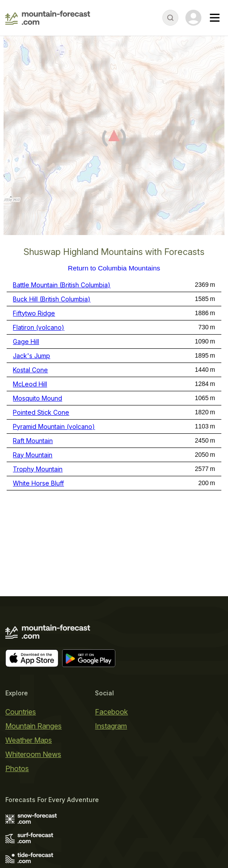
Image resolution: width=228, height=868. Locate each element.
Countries (21, 712)
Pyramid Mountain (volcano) (54, 426)
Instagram (111, 726)
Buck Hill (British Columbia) (52, 299)
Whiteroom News (33, 754)
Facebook (111, 712)
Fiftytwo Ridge (34, 313)
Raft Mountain (33, 441)
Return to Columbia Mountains (114, 268)
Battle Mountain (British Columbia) (62, 285)
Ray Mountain (33, 455)
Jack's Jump (31, 356)
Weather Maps (29, 740)
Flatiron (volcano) (39, 327)
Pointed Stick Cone (41, 412)
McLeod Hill (30, 384)
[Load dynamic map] (114, 139)
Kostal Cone (30, 370)
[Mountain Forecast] (48, 18)
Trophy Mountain (38, 469)
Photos (17, 768)
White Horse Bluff (38, 483)
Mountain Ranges (33, 726)
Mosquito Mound (37, 398)
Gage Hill (26, 341)
